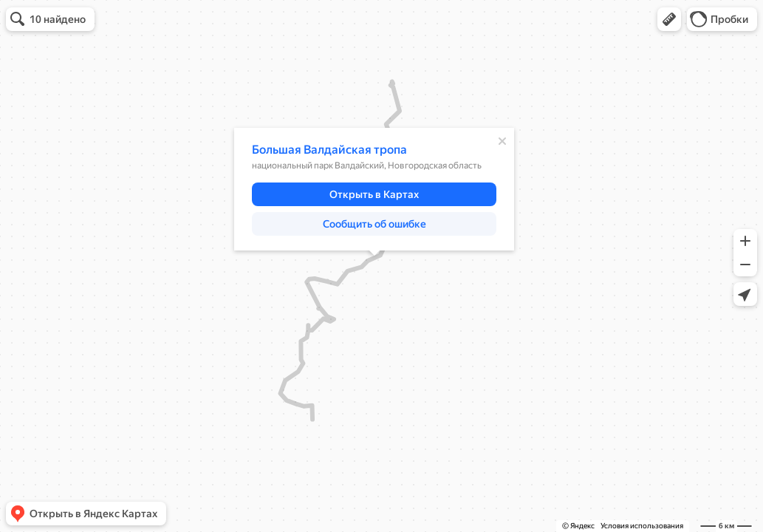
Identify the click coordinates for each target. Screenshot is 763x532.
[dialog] (374, 189)
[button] (669, 19)
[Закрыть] (502, 141)
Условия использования (642, 526)
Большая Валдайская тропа (329, 150)
